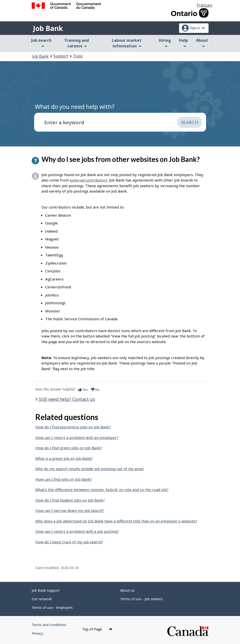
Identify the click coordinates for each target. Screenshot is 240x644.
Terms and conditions (49, 625)
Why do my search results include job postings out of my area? (90, 469)
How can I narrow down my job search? (70, 510)
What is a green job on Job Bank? (64, 458)
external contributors (89, 180)
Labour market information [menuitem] (127, 43)
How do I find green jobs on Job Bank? (69, 448)
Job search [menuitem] (41, 43)
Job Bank (48, 28)
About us (127, 590)
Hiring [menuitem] (165, 43)
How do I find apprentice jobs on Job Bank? (73, 427)
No (95, 389)
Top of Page (97, 629)
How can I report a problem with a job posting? (77, 531)
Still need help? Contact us (66, 399)
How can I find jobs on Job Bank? (64, 479)
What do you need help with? (75, 106)
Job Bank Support (46, 590)
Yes (83, 389)
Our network (42, 599)
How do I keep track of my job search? (69, 542)
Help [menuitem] (183, 43)
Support (61, 56)
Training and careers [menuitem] (77, 43)
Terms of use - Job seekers (141, 599)
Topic (78, 56)
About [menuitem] (202, 43)
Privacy (37, 633)
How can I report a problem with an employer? (77, 437)
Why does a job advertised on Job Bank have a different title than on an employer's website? (116, 521)
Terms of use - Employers (52, 608)
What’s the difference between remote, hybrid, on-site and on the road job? (102, 490)
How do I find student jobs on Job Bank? (70, 500)
